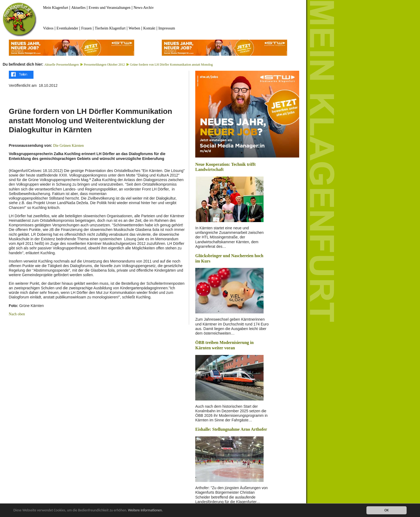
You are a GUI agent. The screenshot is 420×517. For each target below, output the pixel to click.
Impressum (167, 28)
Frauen (86, 28)
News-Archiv (144, 8)
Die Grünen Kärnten (69, 146)
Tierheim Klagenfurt (110, 28)
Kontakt (149, 28)
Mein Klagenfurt (56, 8)
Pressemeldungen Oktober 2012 (104, 65)
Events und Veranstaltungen (110, 8)
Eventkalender (67, 28)
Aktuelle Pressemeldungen (62, 65)
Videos (48, 28)
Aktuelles (78, 8)
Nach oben (17, 314)
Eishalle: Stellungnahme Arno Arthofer (231, 429)
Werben (134, 28)
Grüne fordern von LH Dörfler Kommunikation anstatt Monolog (171, 65)
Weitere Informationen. (145, 510)
